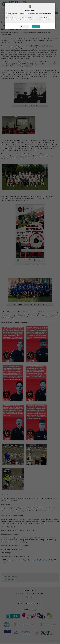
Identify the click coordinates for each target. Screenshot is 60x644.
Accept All (37, 26)
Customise (26, 26)
